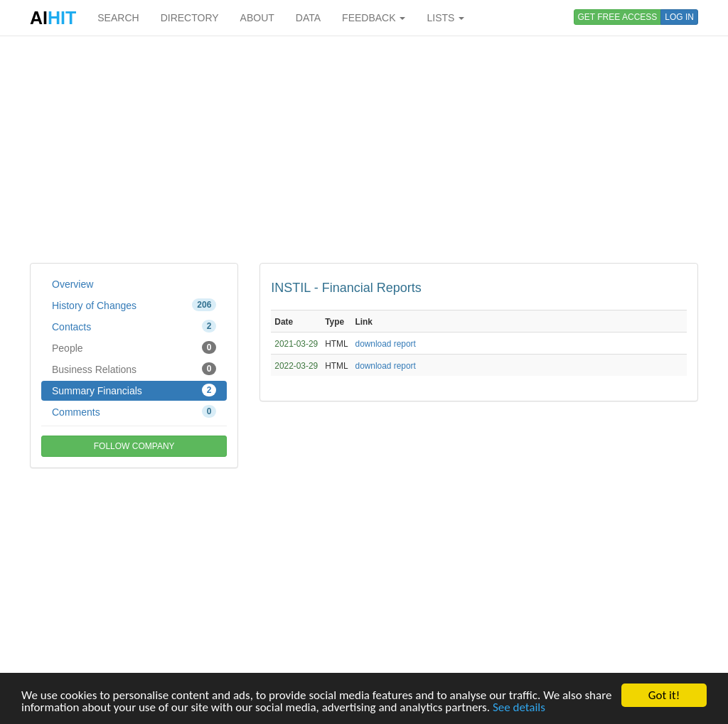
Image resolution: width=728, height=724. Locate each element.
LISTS (445, 18)
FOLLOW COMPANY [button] (134, 446)
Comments (134, 411)
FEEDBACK (374, 18)
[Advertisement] (364, 149)
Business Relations (134, 369)
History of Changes (134, 305)
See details (519, 707)
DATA (308, 18)
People (134, 347)
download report (386, 344)
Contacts (134, 326)
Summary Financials (134, 390)
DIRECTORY (190, 18)
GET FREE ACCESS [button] (618, 17)
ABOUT (257, 18)
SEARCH (118, 18)
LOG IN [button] (679, 17)
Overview (73, 284)
